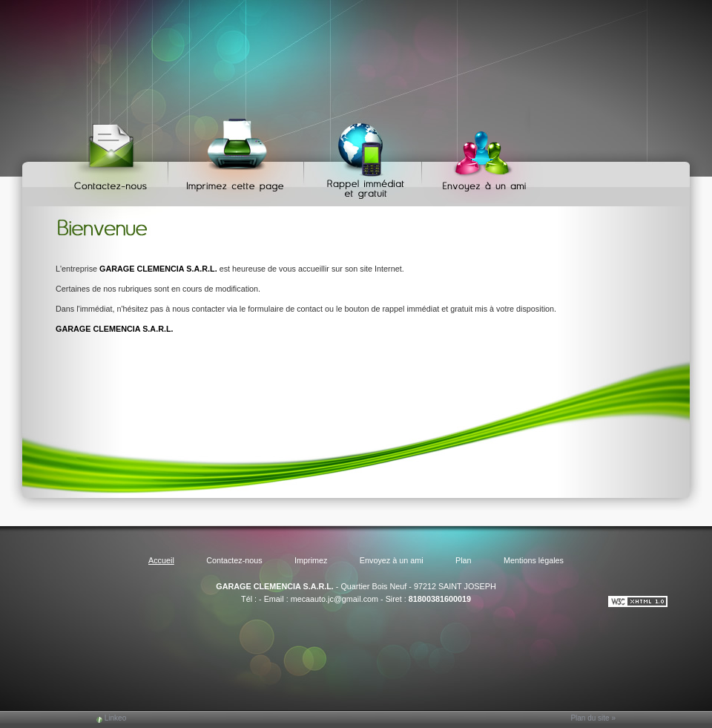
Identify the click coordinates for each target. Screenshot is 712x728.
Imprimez (238, 156)
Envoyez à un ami (477, 156)
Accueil (161, 560)
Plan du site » (593, 718)
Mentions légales (534, 560)
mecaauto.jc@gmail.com (334, 599)
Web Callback (365, 156)
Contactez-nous (113, 156)
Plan (464, 560)
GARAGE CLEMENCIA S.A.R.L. (275, 586)
